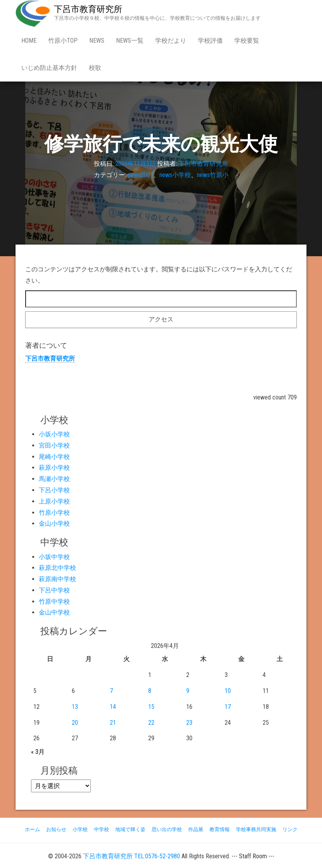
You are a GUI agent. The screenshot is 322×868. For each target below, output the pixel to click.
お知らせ (56, 829)
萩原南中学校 (57, 579)
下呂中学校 (54, 590)
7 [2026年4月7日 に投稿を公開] (111, 691)
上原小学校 (54, 501)
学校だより (171, 41)
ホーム (32, 829)
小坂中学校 (54, 557)
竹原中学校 (54, 602)
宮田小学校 (54, 445)
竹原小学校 (54, 513)
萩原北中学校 (57, 568)
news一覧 (130, 41)
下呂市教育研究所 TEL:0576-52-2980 (132, 856)
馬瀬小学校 (54, 479)
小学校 (80, 829)
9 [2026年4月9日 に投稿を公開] (188, 691)
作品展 (196, 829)
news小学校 (175, 175)
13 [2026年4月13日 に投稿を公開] (75, 707)
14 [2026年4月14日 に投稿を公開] (113, 707)
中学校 (101, 829)
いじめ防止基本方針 (49, 68)
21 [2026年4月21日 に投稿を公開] (113, 723)
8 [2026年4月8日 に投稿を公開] (150, 691)
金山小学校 (54, 523)
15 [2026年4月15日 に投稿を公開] (151, 707)
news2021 (141, 175)
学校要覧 (247, 41)
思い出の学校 (167, 829)
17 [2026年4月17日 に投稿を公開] (228, 707)
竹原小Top (63, 41)
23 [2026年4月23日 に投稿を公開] (189, 723)
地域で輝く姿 (130, 829)
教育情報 (220, 829)
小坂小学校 (54, 434)
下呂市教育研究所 (88, 9)
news (97, 41)
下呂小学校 (54, 490)
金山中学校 (54, 612)
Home (29, 41)
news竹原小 (213, 175)
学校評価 (210, 41)
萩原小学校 (54, 468)
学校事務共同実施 (256, 829)
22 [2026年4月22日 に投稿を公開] (151, 723)
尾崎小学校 (54, 457)
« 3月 (38, 752)
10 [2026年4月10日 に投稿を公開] (228, 691)
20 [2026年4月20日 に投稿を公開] (75, 723)
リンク (290, 829)
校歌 (95, 68)
